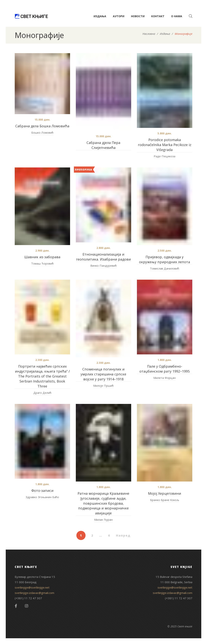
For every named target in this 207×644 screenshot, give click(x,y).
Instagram (27, 606)
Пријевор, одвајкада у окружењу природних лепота (165, 259)
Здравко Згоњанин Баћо (42, 497)
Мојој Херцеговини (165, 493)
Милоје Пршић (103, 386)
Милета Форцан (165, 378)
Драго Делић (42, 393)
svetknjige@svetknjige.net (32, 587)
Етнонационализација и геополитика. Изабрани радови (103, 257)
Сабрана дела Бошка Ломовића (42, 126)
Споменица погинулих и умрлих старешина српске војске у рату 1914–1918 (103, 374)
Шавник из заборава (42, 257)
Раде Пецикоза (165, 156)
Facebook (16, 606)
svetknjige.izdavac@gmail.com (34, 593)
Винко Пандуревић (103, 266)
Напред (123, 535)
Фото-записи (42, 491)
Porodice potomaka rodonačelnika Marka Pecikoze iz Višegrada (165, 145)
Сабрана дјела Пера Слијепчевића (103, 145)
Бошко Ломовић (42, 132)
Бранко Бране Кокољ (165, 500)
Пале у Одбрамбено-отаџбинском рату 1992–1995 (165, 369)
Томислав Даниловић (165, 268)
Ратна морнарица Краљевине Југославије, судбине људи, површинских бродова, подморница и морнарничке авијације (103, 503)
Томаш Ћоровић (42, 263)
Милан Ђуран (103, 520)
